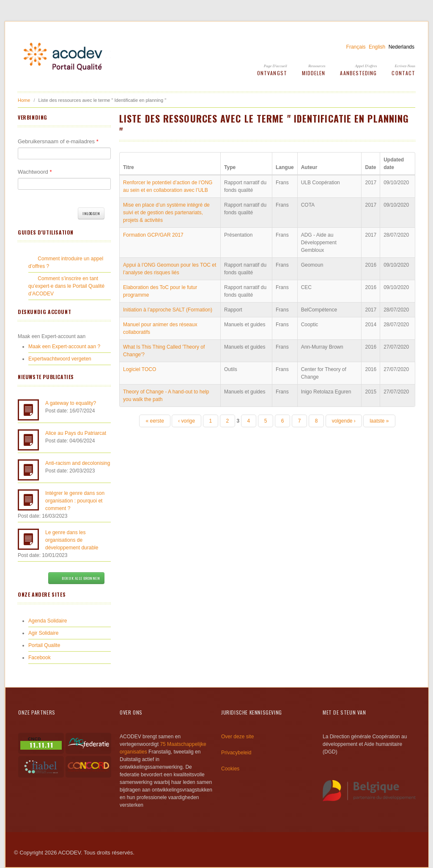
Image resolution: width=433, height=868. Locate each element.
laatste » (379, 421)
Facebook (40, 658)
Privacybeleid (236, 753)
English (377, 47)
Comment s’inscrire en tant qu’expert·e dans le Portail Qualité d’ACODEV (66, 286)
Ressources (317, 66)
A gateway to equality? (71, 403)
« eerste (155, 421)
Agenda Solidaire (48, 621)
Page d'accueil (275, 66)
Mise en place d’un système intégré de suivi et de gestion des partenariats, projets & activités (166, 213)
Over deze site (237, 737)
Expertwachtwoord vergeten (60, 359)
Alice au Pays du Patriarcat (76, 433)
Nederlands (401, 47)
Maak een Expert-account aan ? (64, 347)
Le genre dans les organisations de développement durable (72, 540)
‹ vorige (186, 421)
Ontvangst (272, 73)
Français (356, 47)
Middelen (314, 73)
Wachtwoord (35, 172)
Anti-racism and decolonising (78, 463)
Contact (403, 73)
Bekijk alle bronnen (76, 578)
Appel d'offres (366, 66)
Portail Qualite (44, 645)
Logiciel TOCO (140, 369)
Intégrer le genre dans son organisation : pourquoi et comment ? (75, 501)
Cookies (230, 769)
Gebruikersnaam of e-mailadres (58, 141)
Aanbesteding (358, 73)
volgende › (344, 421)
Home (24, 100)
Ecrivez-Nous (405, 66)
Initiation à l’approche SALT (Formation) (168, 310)
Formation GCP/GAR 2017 (153, 235)
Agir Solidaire (43, 633)
